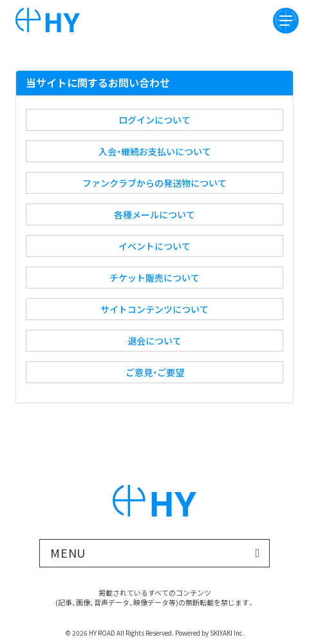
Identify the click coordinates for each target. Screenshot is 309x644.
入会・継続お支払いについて (155, 151)
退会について (154, 341)
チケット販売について (154, 278)
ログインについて (154, 120)
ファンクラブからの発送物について (154, 183)
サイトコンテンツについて (154, 309)
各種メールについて (154, 214)
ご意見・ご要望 (155, 372)
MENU (68, 553)
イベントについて (154, 246)
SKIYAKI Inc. (227, 633)
